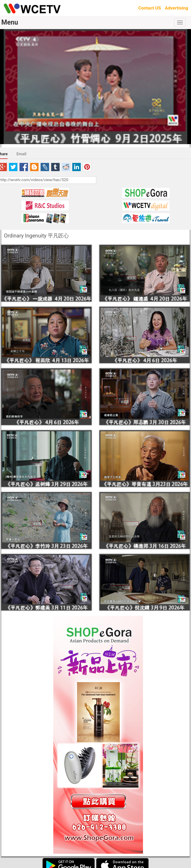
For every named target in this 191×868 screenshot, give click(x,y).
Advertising (176, 8)
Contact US (150, 8)
